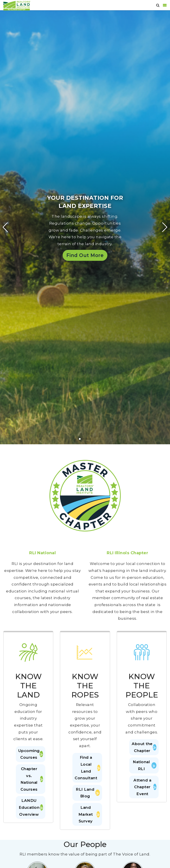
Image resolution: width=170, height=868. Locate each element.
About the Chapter (144, 747)
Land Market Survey (89, 814)
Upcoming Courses (31, 754)
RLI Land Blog (88, 793)
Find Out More (85, 255)
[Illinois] (17, 5)
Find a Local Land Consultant (87, 768)
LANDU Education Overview (31, 807)
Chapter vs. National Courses (32, 779)
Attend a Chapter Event (145, 787)
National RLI (145, 765)
